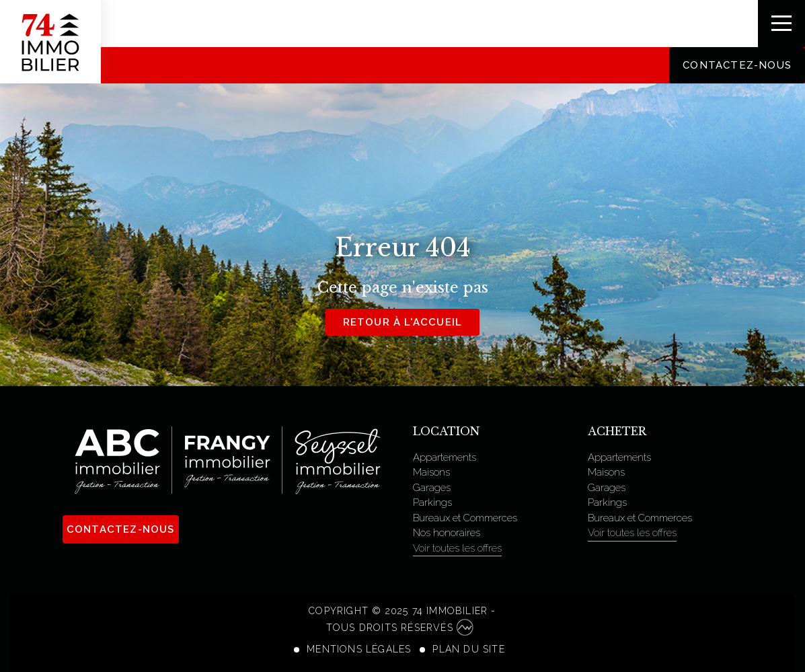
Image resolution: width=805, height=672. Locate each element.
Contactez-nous (737, 65)
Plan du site (468, 649)
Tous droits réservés (400, 627)
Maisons (431, 472)
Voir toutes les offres (457, 548)
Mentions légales (359, 649)
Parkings (432, 502)
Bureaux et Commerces (465, 518)
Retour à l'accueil (403, 322)
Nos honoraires (447, 533)
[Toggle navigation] (781, 24)
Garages (432, 488)
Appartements (445, 457)
